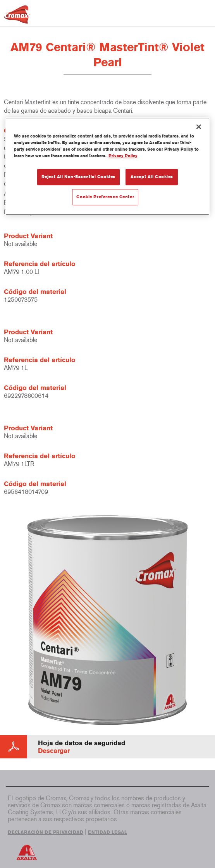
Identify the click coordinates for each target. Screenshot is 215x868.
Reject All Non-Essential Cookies (78, 177)
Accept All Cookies (152, 177)
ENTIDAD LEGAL (107, 832)
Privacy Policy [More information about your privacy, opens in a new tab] (123, 156)
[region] (107, 166)
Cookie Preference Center (105, 197)
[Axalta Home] (17, 18)
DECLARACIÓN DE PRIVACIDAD (46, 832)
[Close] (199, 127)
